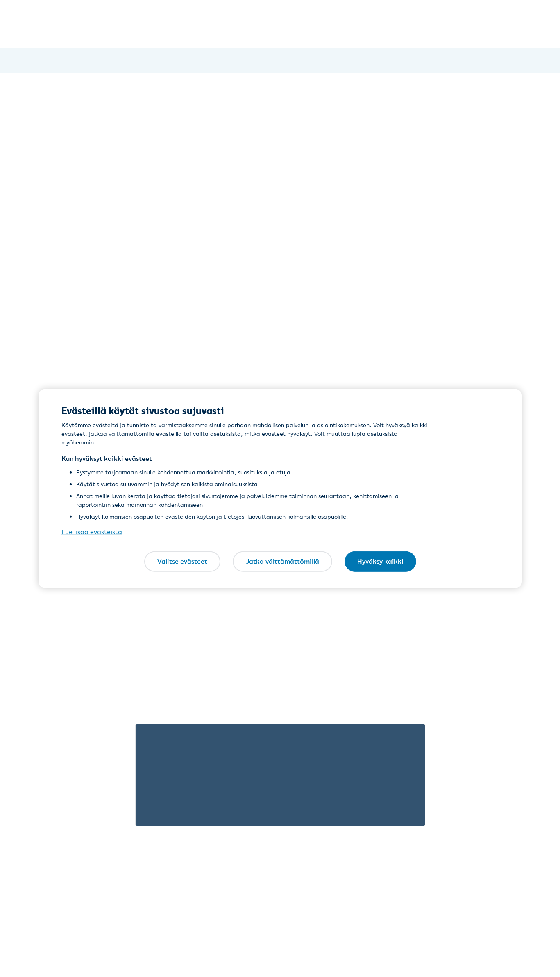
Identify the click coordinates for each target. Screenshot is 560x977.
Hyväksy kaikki (380, 561)
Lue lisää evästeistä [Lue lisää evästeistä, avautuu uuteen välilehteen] (92, 532)
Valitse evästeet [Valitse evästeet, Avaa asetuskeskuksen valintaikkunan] (182, 561)
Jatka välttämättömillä (282, 561)
